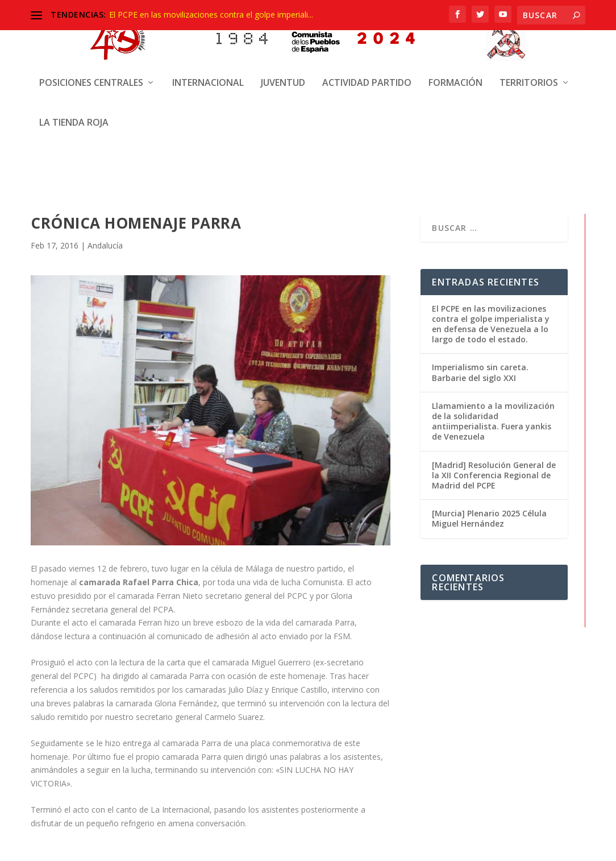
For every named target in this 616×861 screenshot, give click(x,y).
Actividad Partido (367, 34)
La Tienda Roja (74, 74)
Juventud (283, 34)
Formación (455, 34)
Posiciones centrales (91, 34)
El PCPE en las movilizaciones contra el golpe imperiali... (211, 15)
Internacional (208, 34)
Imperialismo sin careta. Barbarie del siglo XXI (480, 372)
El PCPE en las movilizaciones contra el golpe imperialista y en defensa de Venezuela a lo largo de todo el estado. (491, 324)
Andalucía (105, 245)
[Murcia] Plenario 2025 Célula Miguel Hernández (489, 518)
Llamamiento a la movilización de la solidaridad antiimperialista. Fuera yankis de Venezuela (493, 421)
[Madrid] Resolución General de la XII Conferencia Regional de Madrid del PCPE (494, 475)
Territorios (529, 34)
